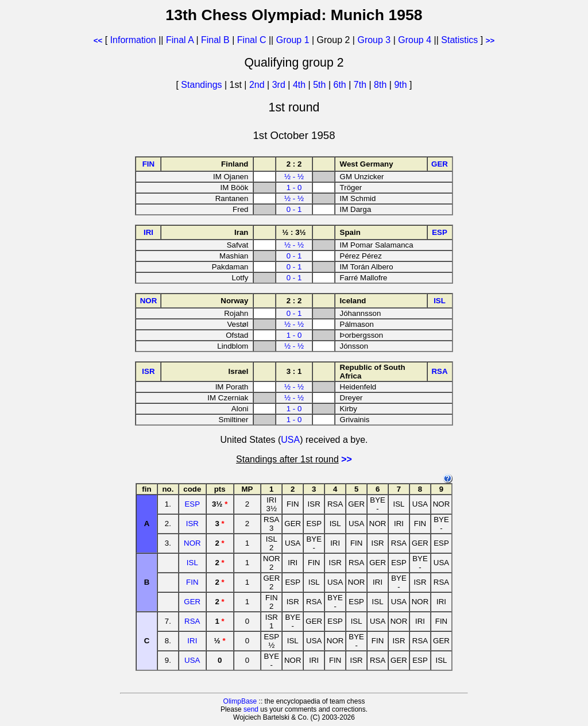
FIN (192, 582)
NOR (192, 543)
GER (192, 602)
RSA (192, 621)
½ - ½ (294, 177)
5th (321, 85)
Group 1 (293, 40)
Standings (201, 85)
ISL (192, 563)
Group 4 (415, 40)
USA (290, 440)
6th (341, 85)
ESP (192, 504)
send (251, 709)
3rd (280, 85)
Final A (180, 40)
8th (382, 85)
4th (301, 85)
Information (133, 40)
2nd (258, 85)
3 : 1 (294, 371)
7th (361, 85)
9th (402, 85)
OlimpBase (240, 701)
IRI (192, 641)
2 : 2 (294, 164)
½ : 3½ (294, 232)
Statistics (459, 40)
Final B (215, 40)
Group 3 (374, 40)
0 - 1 (294, 209)
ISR (192, 524)
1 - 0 (294, 188)
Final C (252, 40)
